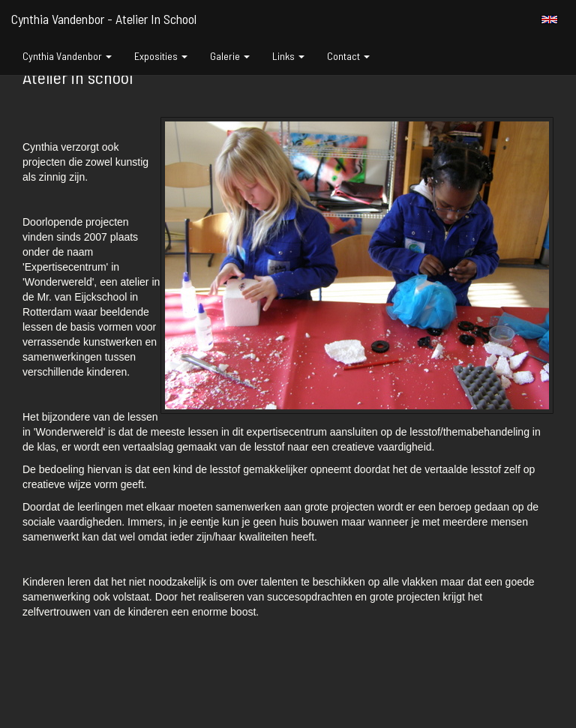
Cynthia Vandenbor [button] (67, 56)
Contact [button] (348, 56)
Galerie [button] (230, 56)
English (549, 19)
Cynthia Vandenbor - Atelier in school (104, 19)
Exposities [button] (161, 56)
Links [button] (288, 56)
